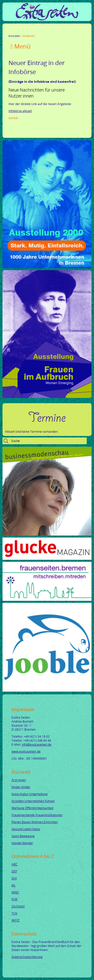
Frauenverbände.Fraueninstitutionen (37, 815)
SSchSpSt (18, 906)
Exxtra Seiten (14, 36)
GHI (14, 878)
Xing (35, 32)
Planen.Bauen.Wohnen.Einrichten (35, 822)
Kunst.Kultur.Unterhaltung (30, 794)
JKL (14, 885)
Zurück (13, 118)
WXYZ (16, 920)
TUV (14, 913)
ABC (15, 864)
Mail (41, 32)
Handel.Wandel (22, 843)
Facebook (11, 32)
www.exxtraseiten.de (26, 751)
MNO (15, 892)
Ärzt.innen (19, 780)
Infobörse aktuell (20, 111)
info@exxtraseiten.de (37, 744)
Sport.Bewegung (23, 836)
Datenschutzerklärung (27, 957)
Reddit (53, 32)
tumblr (47, 32)
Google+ (23, 32)
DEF (14, 871)
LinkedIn (29, 32)
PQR (14, 899)
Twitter (17, 32)
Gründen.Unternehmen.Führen (33, 801)
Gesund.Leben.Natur (26, 829)
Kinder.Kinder (21, 787)
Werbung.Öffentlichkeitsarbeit (32, 808)
